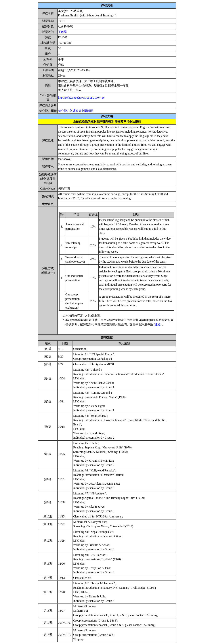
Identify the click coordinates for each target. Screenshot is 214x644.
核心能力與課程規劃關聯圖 (76, 111)
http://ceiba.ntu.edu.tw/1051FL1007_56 (81, 98)
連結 (158, 324)
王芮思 (62, 32)
